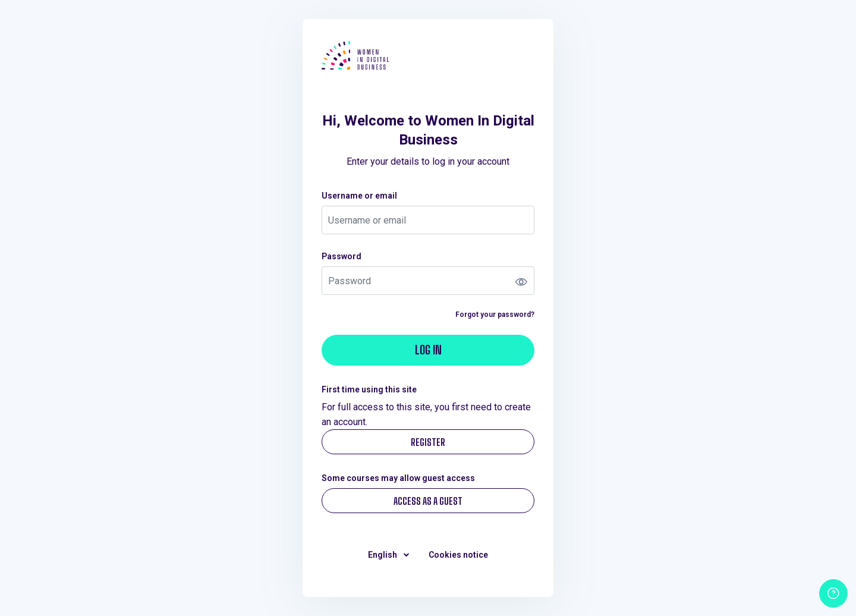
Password (342, 256)
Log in (428, 350)
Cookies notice (458, 555)
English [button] (383, 555)
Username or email (359, 196)
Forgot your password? (495, 315)
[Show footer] (833, 593)
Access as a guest (428, 501)
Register (428, 442)
